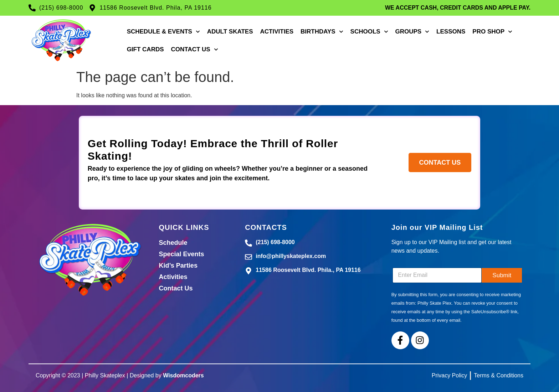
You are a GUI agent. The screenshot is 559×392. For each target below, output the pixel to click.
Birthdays (322, 32)
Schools (369, 32)
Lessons (451, 32)
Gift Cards (145, 49)
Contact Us (195, 50)
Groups (412, 32)
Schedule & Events (163, 32)
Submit (502, 275)
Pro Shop (492, 32)
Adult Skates (230, 32)
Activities (277, 32)
